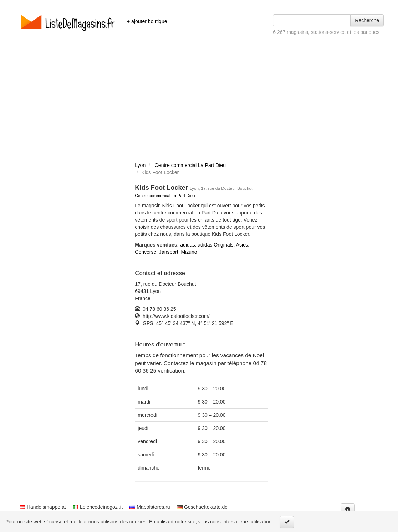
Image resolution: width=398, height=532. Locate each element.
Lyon (140, 165)
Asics (242, 245)
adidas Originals (215, 245)
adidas (187, 245)
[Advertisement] (199, 107)
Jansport (169, 252)
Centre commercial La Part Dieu (190, 165)
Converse (146, 252)
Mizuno (189, 252)
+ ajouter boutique (147, 21)
